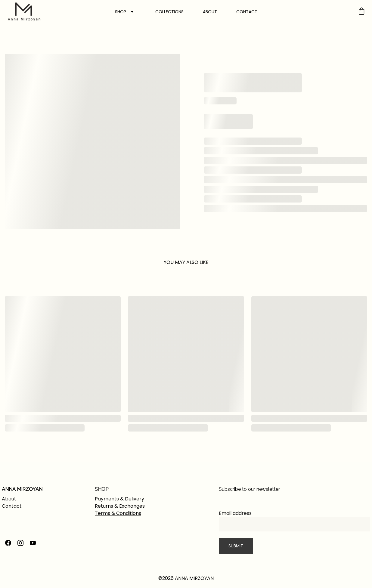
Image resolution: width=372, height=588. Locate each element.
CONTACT (247, 12)
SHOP (121, 12)
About (9, 499)
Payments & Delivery (119, 499)
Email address (235, 513)
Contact (12, 506)
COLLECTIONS (169, 12)
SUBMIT (236, 546)
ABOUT (210, 12)
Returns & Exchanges (120, 506)
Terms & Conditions (118, 513)
